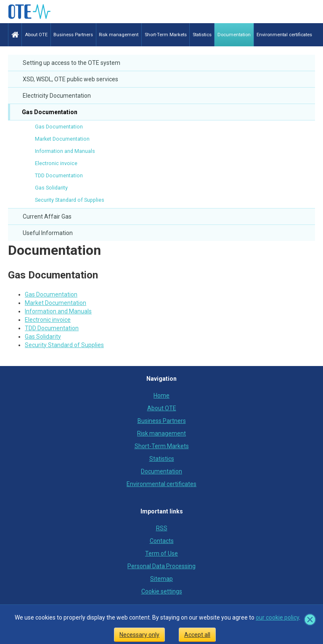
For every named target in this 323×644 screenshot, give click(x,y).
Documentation (54, 250)
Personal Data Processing (161, 566)
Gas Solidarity (51, 188)
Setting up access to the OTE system (71, 63)
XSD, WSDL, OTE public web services (70, 79)
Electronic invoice (56, 163)
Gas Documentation (49, 112)
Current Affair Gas (47, 216)
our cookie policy (277, 617)
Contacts (162, 541)
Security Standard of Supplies (70, 200)
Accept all (197, 635)
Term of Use (161, 553)
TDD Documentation (59, 175)
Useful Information (48, 233)
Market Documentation (62, 139)
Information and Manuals (65, 151)
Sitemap (161, 579)
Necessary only (139, 635)
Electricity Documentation (57, 96)
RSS (162, 528)
